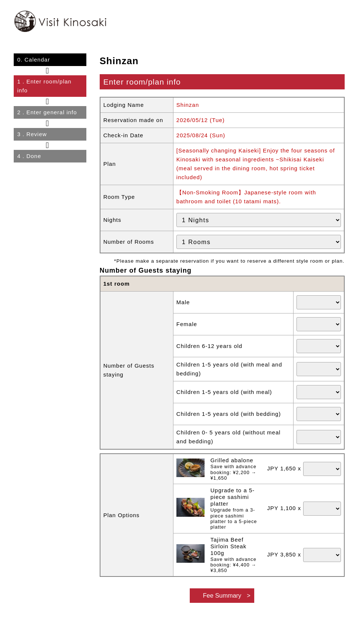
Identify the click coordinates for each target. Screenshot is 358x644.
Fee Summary (222, 595)
